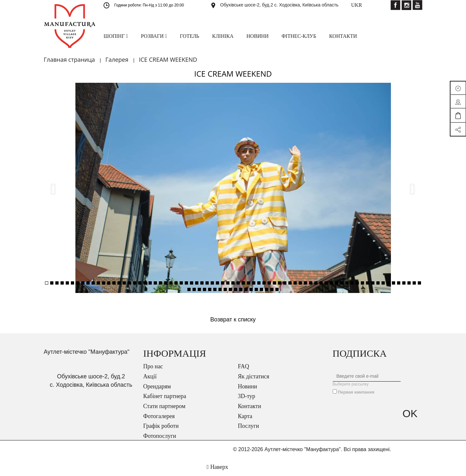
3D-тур (247, 396)
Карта (245, 416)
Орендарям (157, 386)
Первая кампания (356, 392)
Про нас (153, 366)
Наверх (217, 467)
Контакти (250, 406)
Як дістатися (254, 376)
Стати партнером (164, 406)
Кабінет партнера (165, 396)
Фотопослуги (160, 436)
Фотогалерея (159, 416)
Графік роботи (161, 426)
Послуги (248, 426)
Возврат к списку (233, 319)
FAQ (244, 366)
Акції (150, 376)
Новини (247, 386)
